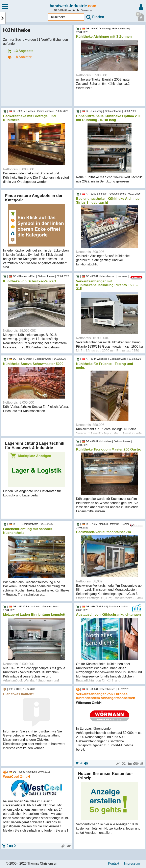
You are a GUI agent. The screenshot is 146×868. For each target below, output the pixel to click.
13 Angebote (20, 51)
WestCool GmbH (17, 777)
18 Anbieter (19, 57)
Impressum (132, 863)
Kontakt (114, 863)
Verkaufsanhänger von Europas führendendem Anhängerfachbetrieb (106, 696)
